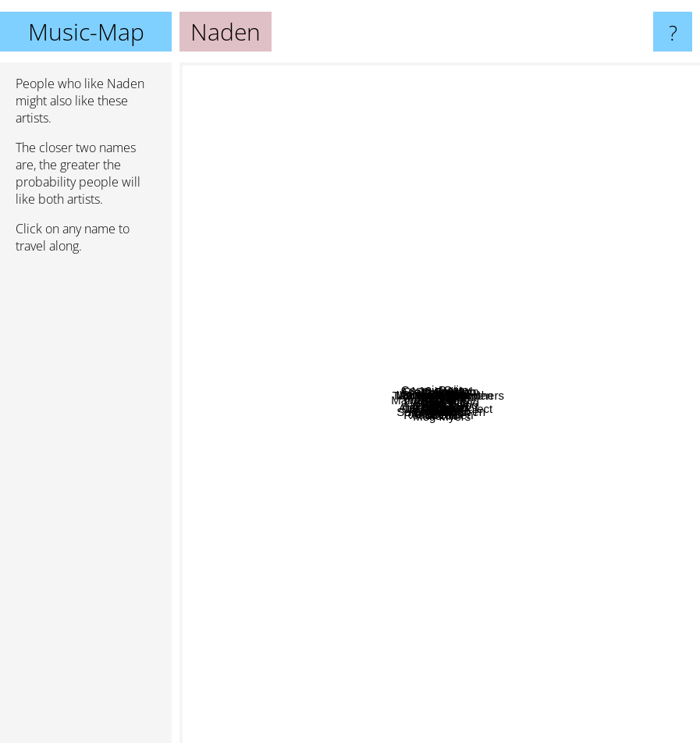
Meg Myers (496, 665)
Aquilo (268, 504)
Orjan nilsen (424, 220)
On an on (622, 221)
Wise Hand (551, 315)
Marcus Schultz (275, 341)
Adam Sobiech (407, 378)
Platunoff (441, 407)
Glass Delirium (425, 295)
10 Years (473, 131)
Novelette (524, 524)
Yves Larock (326, 434)
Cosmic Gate (375, 134)
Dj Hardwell (298, 181)
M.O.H (459, 319)
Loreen (309, 619)
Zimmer (206, 392)
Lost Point (459, 499)
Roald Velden (456, 660)
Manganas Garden (540, 243)
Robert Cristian (429, 268)
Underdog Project (544, 505)
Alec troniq (639, 425)
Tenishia (523, 337)
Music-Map (86, 32)
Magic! (613, 512)
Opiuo (399, 155)
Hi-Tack (381, 446)
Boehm (497, 629)
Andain (299, 531)
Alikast (454, 344)
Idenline (488, 423)
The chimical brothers (586, 264)
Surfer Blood (589, 403)
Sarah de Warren (476, 576)
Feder (270, 382)
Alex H (610, 480)
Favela (354, 563)
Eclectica (387, 527)
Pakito (357, 453)
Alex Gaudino (343, 534)
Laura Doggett (330, 312)
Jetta (345, 260)
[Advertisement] (86, 505)
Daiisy (678, 173)
